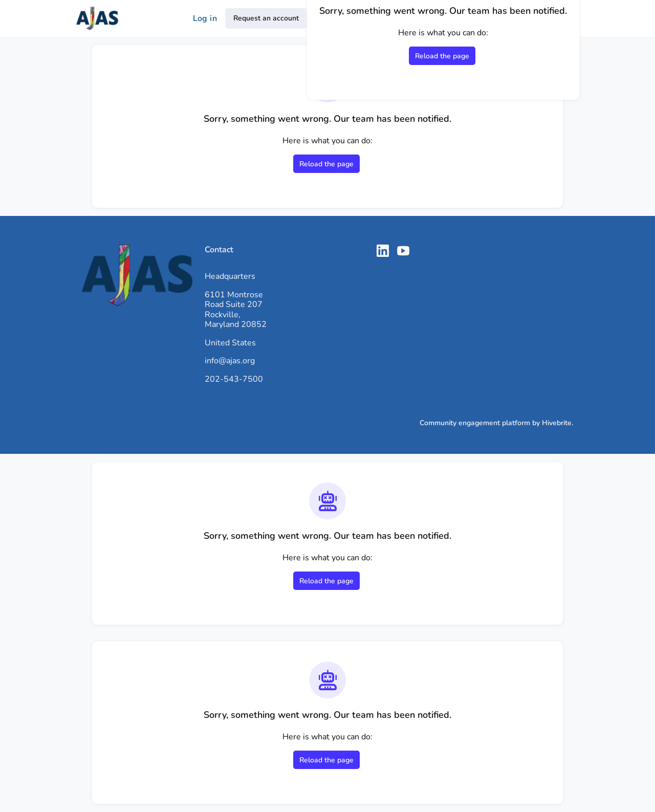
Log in (205, 18)
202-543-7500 (234, 379)
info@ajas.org (230, 361)
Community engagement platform (475, 423)
